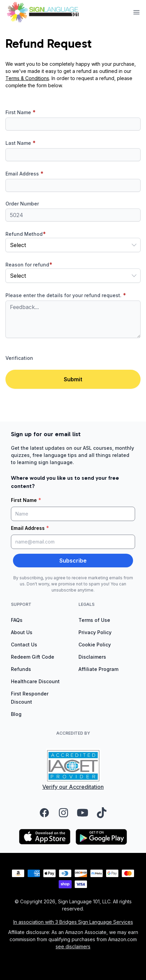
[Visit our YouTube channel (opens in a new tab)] (83, 813)
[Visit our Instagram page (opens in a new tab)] (63, 813)
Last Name (20, 143)
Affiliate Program (98, 669)
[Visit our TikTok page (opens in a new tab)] (102, 813)
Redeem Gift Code (33, 657)
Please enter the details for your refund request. (66, 295)
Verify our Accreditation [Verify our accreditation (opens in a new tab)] (73, 787)
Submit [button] (73, 379)
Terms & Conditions (27, 78)
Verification (19, 358)
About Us (22, 632)
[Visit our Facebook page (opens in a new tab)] (44, 813)
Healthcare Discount (35, 681)
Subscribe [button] (73, 561)
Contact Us (24, 645)
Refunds (21, 669)
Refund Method (26, 234)
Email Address (24, 173)
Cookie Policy (95, 645)
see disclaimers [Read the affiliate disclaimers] (73, 946)
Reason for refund (29, 264)
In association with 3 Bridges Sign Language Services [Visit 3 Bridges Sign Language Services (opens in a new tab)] (73, 922)
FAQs (17, 620)
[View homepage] (43, 12)
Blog (16, 714)
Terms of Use (94, 620)
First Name (20, 112)
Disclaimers (92, 657)
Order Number (22, 204)
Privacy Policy (95, 632)
